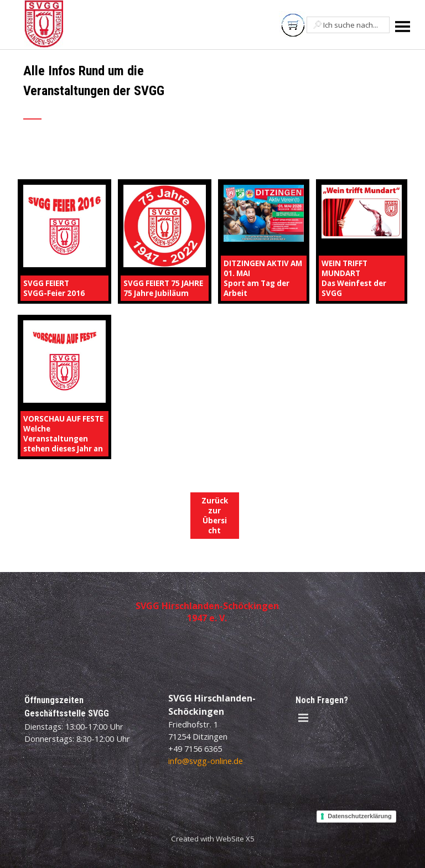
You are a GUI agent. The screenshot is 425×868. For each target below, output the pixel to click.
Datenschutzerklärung (360, 816)
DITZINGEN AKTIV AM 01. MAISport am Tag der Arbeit (263, 278)
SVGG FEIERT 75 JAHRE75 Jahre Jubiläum (163, 288)
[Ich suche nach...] (348, 25)
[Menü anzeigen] (403, 26)
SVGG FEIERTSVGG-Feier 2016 (54, 288)
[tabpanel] (147, 98)
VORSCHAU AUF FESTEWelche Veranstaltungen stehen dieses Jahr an (63, 434)
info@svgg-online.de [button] (206, 761)
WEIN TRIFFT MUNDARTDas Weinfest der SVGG (354, 278)
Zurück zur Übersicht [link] (215, 516)
